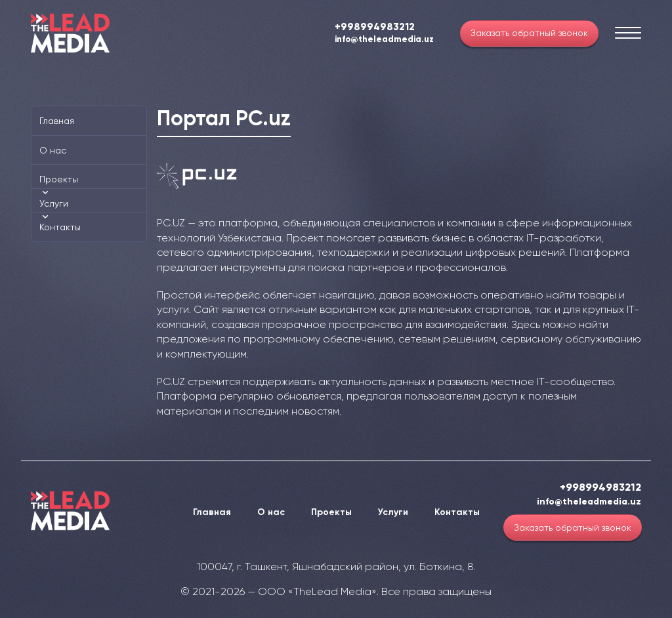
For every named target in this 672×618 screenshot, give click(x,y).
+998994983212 (375, 27)
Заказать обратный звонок (529, 33)
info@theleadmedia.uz (384, 40)
